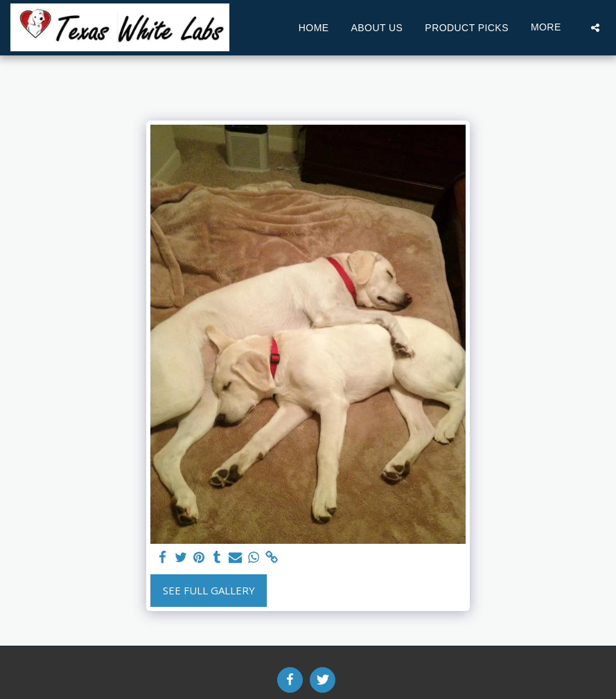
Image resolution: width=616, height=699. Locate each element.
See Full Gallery (209, 590)
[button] (595, 28)
